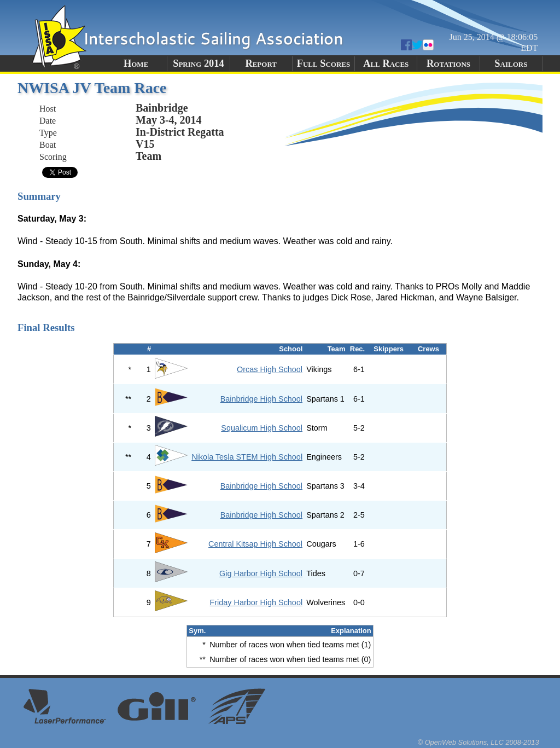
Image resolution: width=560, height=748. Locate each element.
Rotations (448, 63)
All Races (386, 63)
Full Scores (324, 63)
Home (136, 63)
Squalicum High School (262, 428)
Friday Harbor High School (256, 602)
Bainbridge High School (261, 399)
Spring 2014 (199, 63)
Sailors (511, 63)
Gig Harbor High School (261, 573)
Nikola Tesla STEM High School (247, 457)
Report (261, 63)
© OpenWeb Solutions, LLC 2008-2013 (479, 742)
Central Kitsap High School (255, 544)
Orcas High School (270, 369)
